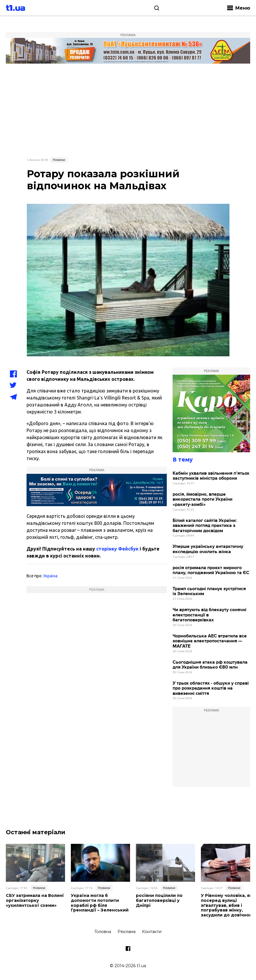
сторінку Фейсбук (117, 549)
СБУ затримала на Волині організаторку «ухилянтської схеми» (35, 900)
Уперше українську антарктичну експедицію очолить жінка (208, 549)
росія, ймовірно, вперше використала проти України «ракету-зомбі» (202, 499)
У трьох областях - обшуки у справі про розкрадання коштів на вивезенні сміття (211, 688)
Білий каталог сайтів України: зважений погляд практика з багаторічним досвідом (205, 526)
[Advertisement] (128, 110)
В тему (183, 459)
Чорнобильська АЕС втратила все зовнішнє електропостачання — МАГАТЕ (210, 641)
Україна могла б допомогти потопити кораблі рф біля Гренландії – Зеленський (100, 903)
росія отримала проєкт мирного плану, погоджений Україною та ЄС (211, 570)
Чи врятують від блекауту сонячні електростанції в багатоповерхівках (209, 615)
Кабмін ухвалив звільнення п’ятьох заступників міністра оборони (211, 476)
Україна (50, 576)
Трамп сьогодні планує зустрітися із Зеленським (209, 591)
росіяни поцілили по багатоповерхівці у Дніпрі (159, 900)
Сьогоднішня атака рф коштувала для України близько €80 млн (210, 665)
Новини (59, 160)
